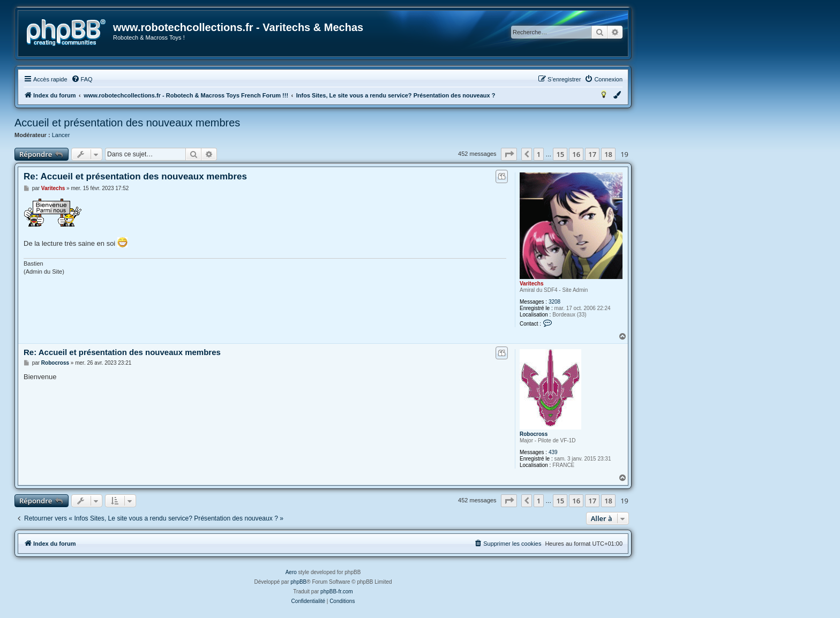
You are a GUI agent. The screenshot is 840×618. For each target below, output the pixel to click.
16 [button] (576, 154)
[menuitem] (82, 79)
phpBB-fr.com (337, 591)
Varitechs (531, 284)
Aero (291, 572)
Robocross (534, 434)
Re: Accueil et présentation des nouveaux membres (135, 176)
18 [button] (608, 154)
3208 (554, 302)
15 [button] (560, 154)
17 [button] (592, 154)
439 (553, 452)
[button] (509, 154)
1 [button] (539, 154)
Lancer (61, 135)
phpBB (298, 582)
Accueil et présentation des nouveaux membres (127, 123)
